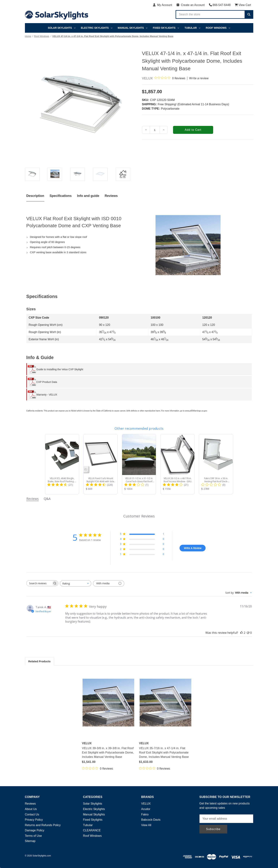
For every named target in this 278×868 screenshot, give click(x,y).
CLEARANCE (92, 830)
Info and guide (88, 196)
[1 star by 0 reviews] (142, 555)
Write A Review (193, 548)
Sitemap (30, 841)
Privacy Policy (34, 820)
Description (35, 196)
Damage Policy (35, 830)
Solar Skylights (62, 28)
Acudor (146, 809)
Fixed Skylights (166, 28)
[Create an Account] (191, 5)
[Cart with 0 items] (243, 5)
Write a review (199, 78)
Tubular (192, 28)
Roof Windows (218, 28)
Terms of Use (33, 836)
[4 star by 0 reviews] (142, 540)
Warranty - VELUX (47, 395)
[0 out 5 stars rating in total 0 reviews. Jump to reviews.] (170, 78)
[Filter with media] (109, 583)
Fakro (145, 814)
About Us (31, 809)
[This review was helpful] (242, 633)
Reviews (111, 196)
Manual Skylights (133, 28)
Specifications (61, 196)
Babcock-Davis (151, 820)
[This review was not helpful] (248, 633)
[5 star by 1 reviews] (142, 535)
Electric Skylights (97, 28)
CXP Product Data (47, 382)
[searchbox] (39, 583)
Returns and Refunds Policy (43, 825)
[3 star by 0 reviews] (142, 545)
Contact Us (32, 814)
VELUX (146, 804)
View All (146, 825)
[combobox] (76, 583)
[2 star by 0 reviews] (142, 550)
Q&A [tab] (47, 499)
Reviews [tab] (33, 499)
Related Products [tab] (39, 661)
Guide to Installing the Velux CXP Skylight (60, 369)
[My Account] (162, 5)
